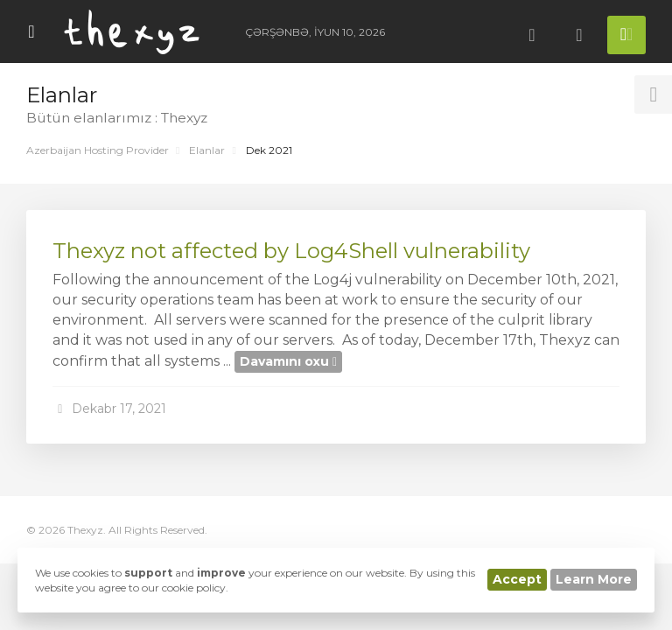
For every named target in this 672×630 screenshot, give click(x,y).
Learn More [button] (594, 579)
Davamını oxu (288, 361)
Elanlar (207, 150)
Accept (517, 579)
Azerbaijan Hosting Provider (98, 150)
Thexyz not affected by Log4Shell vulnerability (291, 251)
